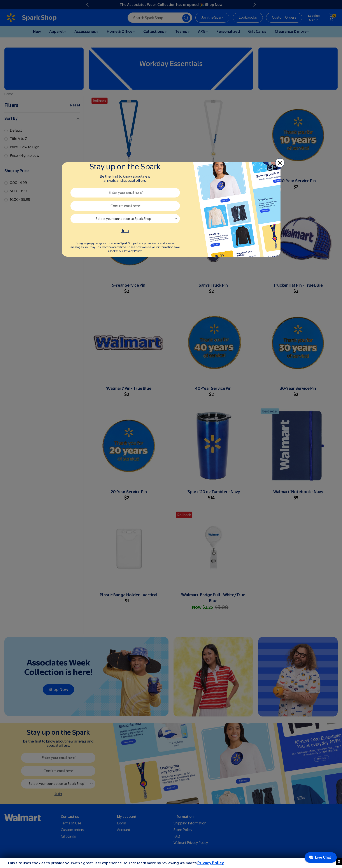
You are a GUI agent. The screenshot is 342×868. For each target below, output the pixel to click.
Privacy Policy (211, 863)
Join (125, 231)
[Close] (280, 163)
